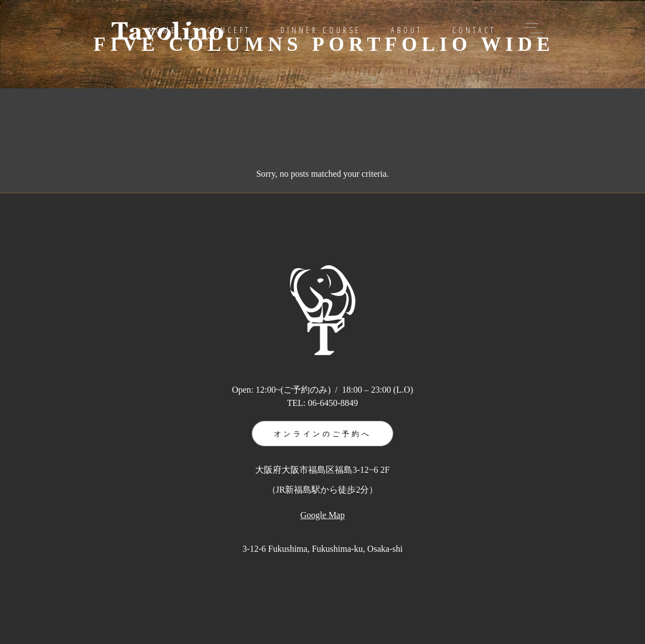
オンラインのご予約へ (323, 434)
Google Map (322, 515)
